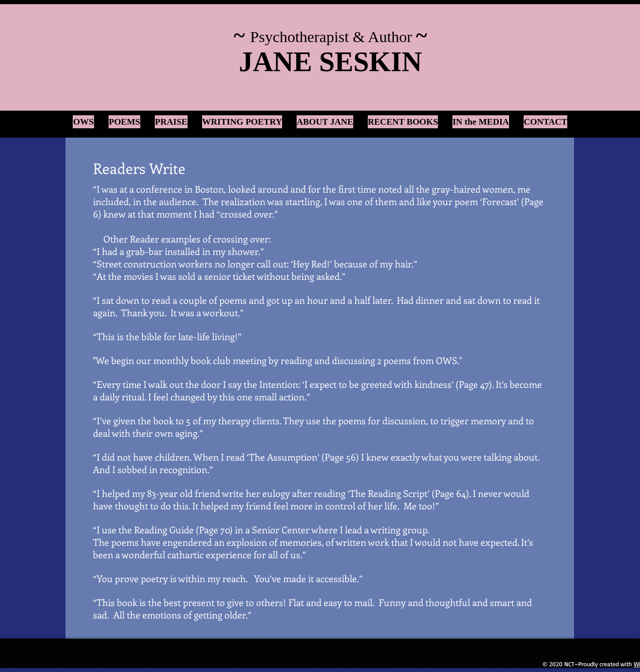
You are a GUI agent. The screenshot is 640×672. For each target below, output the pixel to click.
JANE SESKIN (331, 62)
